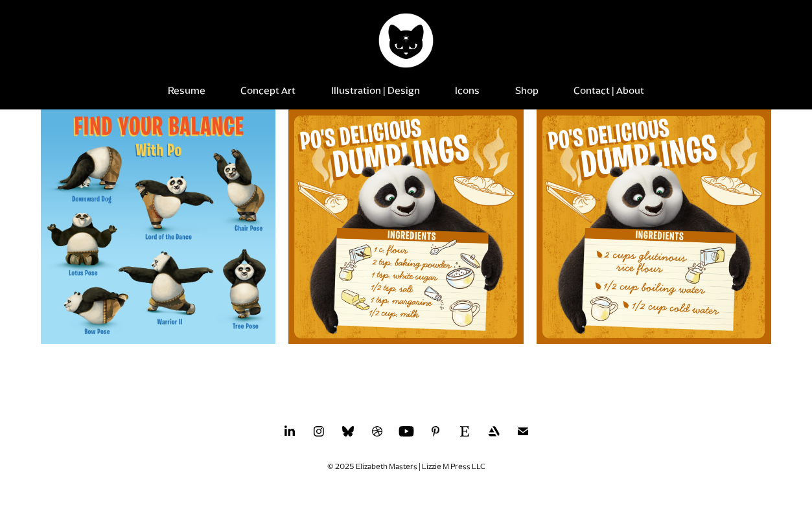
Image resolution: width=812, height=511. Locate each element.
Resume (187, 91)
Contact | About (609, 91)
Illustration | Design (376, 91)
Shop (527, 91)
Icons (467, 91)
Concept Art (268, 91)
